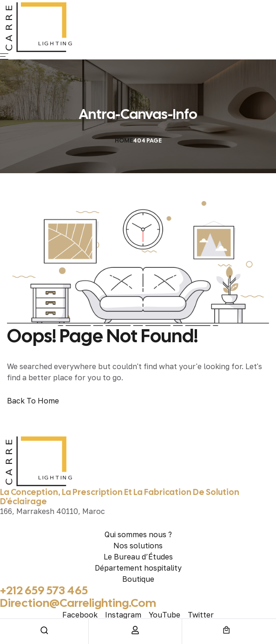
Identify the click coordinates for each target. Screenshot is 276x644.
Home (124, 140)
